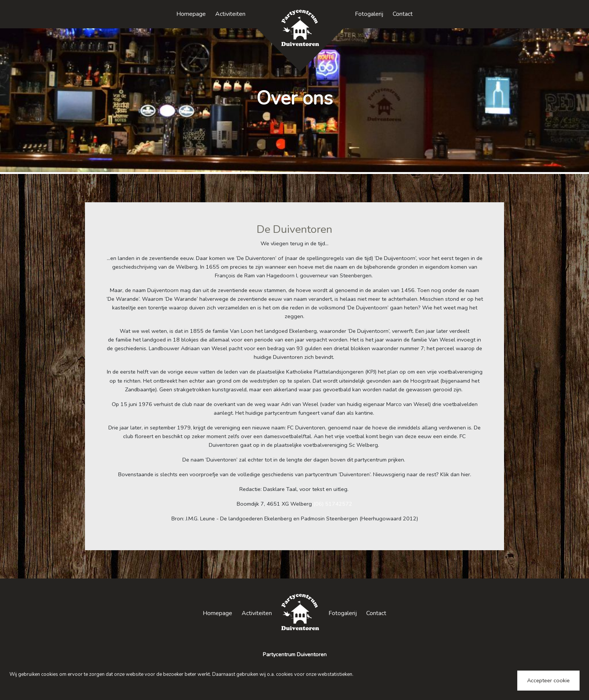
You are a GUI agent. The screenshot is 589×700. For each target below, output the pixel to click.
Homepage (191, 14)
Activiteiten (230, 14)
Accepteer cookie (548, 680)
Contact (403, 14)
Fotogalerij (369, 14)
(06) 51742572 (333, 504)
